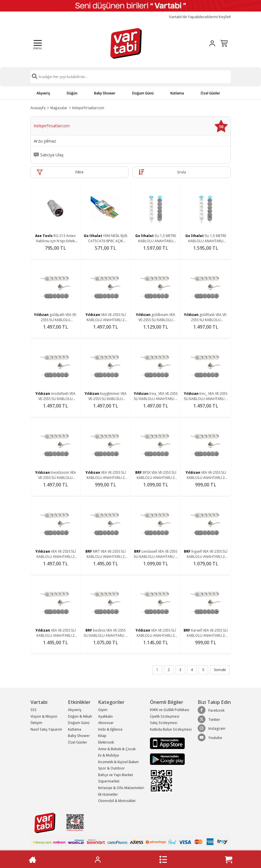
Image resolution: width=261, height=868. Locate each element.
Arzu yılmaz (45, 141)
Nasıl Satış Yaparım (46, 729)
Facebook (211, 710)
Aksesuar (106, 723)
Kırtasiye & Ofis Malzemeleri (121, 788)
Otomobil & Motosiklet (117, 801)
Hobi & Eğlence (110, 729)
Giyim (103, 710)
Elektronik (106, 742)
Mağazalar (59, 108)
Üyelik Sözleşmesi (165, 716)
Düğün (72, 93)
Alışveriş (43, 93)
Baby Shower (105, 93)
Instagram (212, 728)
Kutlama (177, 93)
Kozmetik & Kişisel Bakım (118, 762)
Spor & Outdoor (112, 768)
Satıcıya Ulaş (52, 155)
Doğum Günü (143, 93)
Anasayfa (38, 108)
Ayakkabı (105, 716)
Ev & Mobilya (108, 755)
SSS (34, 710)
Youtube (210, 738)
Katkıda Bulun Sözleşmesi (171, 729)
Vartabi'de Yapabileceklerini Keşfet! (200, 17)
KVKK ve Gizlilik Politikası (170, 710)
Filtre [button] (79, 172)
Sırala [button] (181, 172)
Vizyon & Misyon (44, 716)
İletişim (36, 723)
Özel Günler (210, 93)
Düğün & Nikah (80, 716)
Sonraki (220, 670)
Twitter (209, 719)
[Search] (131, 77)
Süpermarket (109, 781)
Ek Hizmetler (108, 794)
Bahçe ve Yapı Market (116, 775)
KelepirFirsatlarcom (88, 108)
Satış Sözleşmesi (164, 723)
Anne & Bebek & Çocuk (117, 749)
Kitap (102, 736)
